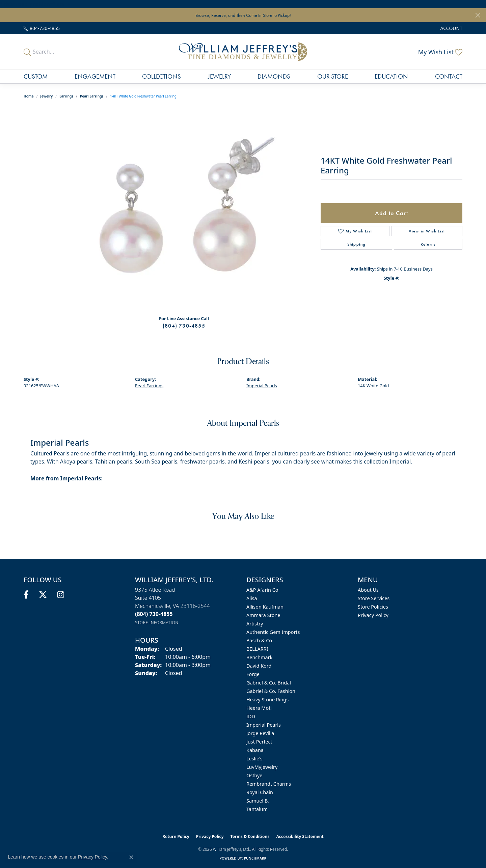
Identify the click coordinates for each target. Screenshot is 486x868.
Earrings (66, 96)
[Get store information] (157, 623)
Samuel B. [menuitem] (258, 801)
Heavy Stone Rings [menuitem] (267, 699)
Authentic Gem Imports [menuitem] (273, 632)
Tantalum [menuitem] (257, 809)
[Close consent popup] (131, 857)
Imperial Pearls (262, 386)
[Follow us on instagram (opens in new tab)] (61, 595)
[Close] (478, 15)
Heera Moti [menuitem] (259, 708)
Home (29, 96)
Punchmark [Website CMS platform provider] (255, 858)
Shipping (357, 244)
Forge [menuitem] (253, 674)
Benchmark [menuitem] (259, 657)
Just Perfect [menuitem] (259, 742)
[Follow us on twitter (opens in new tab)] (43, 595)
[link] (42, 28)
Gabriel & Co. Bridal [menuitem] (269, 683)
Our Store (333, 76)
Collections (161, 76)
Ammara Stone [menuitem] (263, 615)
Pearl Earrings (92, 96)
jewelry (46, 96)
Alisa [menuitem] (252, 598)
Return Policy (176, 836)
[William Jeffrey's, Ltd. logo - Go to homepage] (243, 52)
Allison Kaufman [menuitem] (265, 607)
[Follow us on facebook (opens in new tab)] (26, 595)
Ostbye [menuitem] (254, 775)
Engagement (95, 76)
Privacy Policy (373, 615)
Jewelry (219, 76)
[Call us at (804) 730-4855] (154, 614)
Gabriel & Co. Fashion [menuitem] (271, 691)
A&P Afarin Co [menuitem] (262, 590)
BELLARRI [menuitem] (257, 649)
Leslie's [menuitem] (254, 759)
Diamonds (274, 76)
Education (391, 76)
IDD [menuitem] (251, 716)
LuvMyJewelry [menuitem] (262, 767)
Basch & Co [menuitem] (259, 640)
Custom (36, 76)
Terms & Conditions (250, 836)
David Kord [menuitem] (259, 666)
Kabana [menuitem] (255, 750)
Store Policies (373, 607)
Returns (428, 244)
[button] (451, 28)
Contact (449, 76)
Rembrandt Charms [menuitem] (269, 784)
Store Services (374, 598)
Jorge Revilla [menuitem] (260, 733)
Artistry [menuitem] (255, 624)
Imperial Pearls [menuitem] (264, 725)
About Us (368, 590)
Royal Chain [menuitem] (260, 792)
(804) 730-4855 (184, 326)
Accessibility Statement (300, 836)
